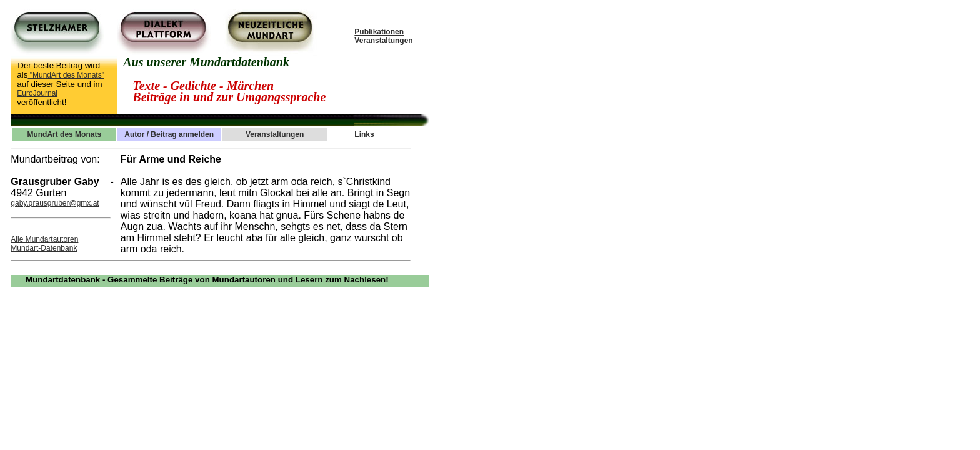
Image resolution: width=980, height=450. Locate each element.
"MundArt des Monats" (66, 75)
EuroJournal (37, 93)
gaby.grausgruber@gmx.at (55, 203)
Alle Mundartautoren (44, 239)
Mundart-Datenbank (44, 248)
